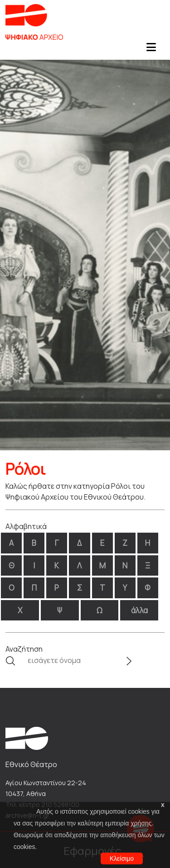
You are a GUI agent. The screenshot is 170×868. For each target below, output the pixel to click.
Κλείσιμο (122, 858)
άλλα (139, 610)
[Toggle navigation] (151, 50)
